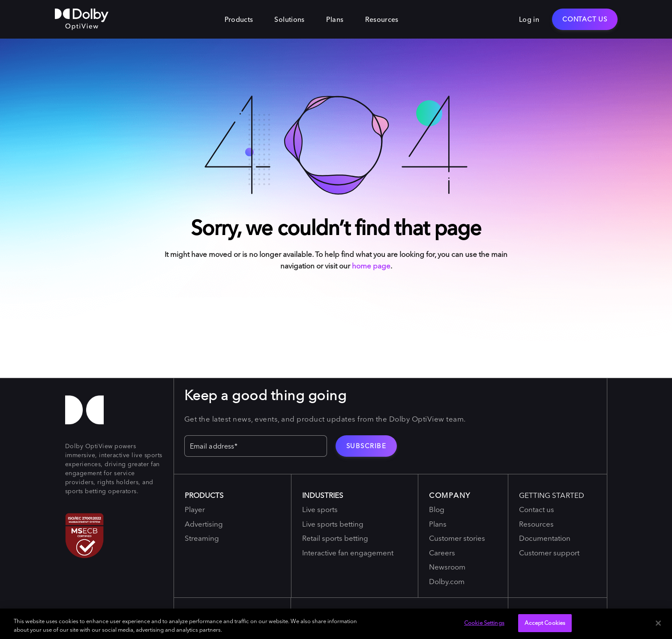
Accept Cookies (545, 623)
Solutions (289, 19)
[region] (336, 624)
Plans (335, 19)
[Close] (658, 623)
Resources (382, 19)
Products (239, 19)
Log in (529, 19)
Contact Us (585, 19)
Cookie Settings (484, 623)
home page (371, 266)
